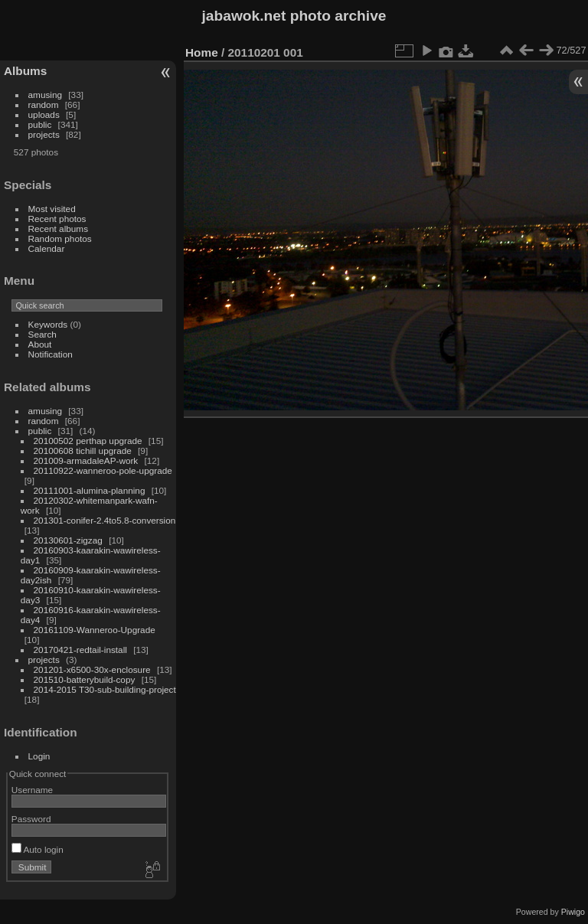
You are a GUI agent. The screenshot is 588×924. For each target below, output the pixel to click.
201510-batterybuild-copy (85, 679)
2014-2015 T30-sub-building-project (105, 689)
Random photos (60, 238)
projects (44, 134)
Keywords (48, 324)
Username (32, 790)
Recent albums (58, 229)
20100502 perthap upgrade (88, 441)
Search (42, 334)
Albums (25, 71)
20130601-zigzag (68, 540)
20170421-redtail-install (80, 650)
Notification (51, 354)
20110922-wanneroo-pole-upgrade (103, 470)
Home (202, 52)
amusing (45, 95)
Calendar (47, 248)
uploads (44, 114)
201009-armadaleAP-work (86, 460)
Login (39, 756)
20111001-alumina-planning (90, 490)
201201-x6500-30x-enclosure (92, 669)
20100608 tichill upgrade (83, 451)
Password (31, 819)
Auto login (38, 849)
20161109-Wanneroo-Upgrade (95, 630)
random (44, 104)
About (40, 344)
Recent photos (57, 219)
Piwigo (573, 912)
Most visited (52, 209)
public (40, 124)
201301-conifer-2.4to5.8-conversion (105, 520)
